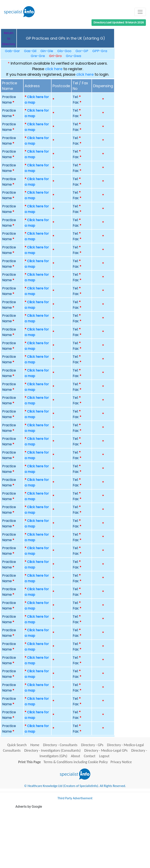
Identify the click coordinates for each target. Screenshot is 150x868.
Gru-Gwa (73, 56)
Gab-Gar (12, 51)
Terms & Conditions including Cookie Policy (76, 762)
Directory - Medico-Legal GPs (106, 750)
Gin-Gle (47, 51)
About (76, 756)
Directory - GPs (92, 745)
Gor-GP (82, 51)
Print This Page (30, 762)
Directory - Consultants (60, 745)
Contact (89, 756)
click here (54, 69)
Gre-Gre (38, 56)
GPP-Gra (100, 51)
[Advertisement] (83, 838)
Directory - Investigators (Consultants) (52, 750)
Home (35, 745)
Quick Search (17, 745)
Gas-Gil (30, 51)
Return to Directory (9, 39)
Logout (104, 756)
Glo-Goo (64, 51)
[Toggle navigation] (140, 12)
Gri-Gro (55, 56)
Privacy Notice (121, 762)
